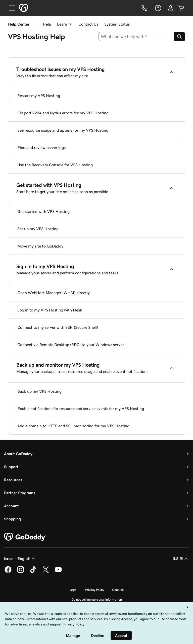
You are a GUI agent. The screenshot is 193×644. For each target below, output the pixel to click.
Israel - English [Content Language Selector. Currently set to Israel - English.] (20, 558)
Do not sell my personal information (97, 599)
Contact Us (88, 24)
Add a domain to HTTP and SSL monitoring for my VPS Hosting (73, 426)
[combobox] (136, 37)
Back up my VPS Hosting (39, 391)
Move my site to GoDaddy (40, 246)
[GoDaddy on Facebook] (8, 572)
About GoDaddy (18, 454)
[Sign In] (171, 8)
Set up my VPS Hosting (38, 229)
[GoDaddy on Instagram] (21, 572)
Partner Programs (20, 493)
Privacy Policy (95, 590)
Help (47, 24)
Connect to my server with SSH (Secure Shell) (58, 327)
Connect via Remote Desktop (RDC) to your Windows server (71, 345)
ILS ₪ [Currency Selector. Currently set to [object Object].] (181, 558)
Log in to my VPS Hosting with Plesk (50, 310)
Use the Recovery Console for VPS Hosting (55, 165)
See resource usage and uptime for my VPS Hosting (63, 130)
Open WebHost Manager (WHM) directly (54, 293)
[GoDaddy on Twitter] (46, 572)
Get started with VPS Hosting (43, 211)
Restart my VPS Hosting (39, 96)
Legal (73, 590)
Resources (13, 480)
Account (11, 506)
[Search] (179, 37)
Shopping (12, 519)
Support (11, 467)
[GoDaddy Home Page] (25, 537)
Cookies (118, 590)
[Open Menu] (10, 8)
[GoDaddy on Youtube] (58, 572)
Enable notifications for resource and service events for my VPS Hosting (81, 409)
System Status (117, 24)
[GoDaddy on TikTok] (33, 572)
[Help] (158, 8)
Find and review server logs (41, 147)
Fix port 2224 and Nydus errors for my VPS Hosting (63, 113)
